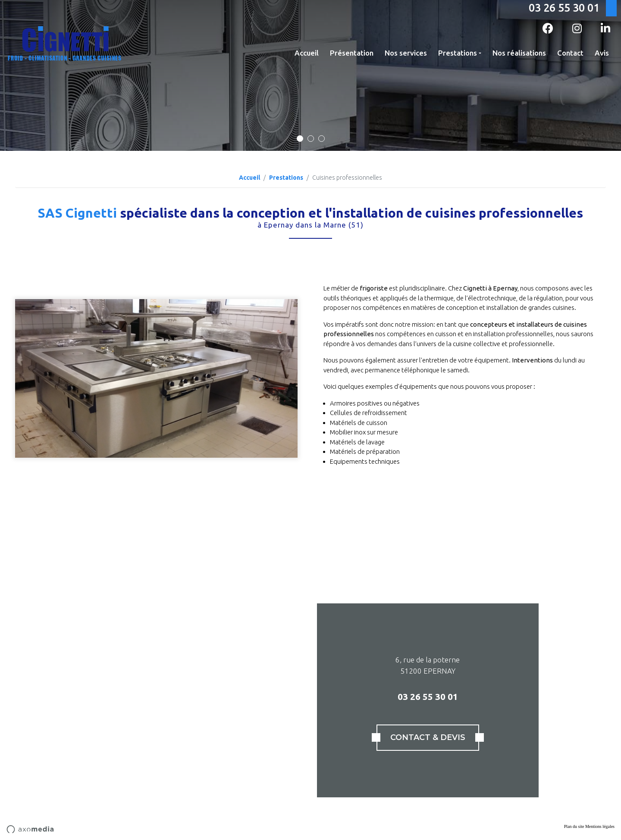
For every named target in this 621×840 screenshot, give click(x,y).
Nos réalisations (519, 53)
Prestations (458, 53)
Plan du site (574, 826)
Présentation (352, 53)
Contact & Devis (428, 737)
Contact (570, 53)
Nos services (406, 53)
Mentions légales (600, 826)
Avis (602, 53)
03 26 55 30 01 (564, 8)
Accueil (307, 53)
